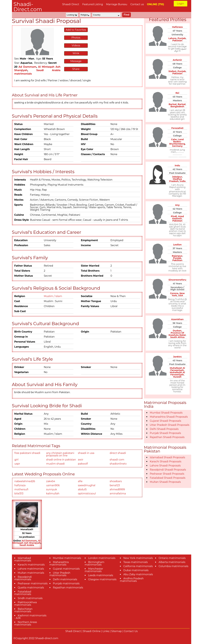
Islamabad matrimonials (23, 559)
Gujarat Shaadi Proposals (165, 421)
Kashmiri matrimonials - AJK (30, 617)
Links (106, 631)
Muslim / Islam (53, 296)
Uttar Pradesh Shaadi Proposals (170, 425)
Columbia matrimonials (174, 566)
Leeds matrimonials (101, 575)
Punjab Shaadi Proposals (165, 433)
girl (17, 460)
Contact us (137, 4)
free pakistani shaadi (27, 453)
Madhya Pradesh (176, 180)
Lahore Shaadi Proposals (165, 466)
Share (76, 69)
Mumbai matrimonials (67, 558)
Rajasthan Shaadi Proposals (167, 437)
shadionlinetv (118, 464)
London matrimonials (102, 558)
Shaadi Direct (71, 4)
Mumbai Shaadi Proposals (166, 413)
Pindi (174, 216)
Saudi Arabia (27, 545)
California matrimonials (138, 566)
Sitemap (116, 631)
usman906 (53, 485)
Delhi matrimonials (65, 579)
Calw (174, 139)
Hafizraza (177, 27)
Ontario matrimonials (172, 558)
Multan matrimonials (31, 573)
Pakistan (177, 41)
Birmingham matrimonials (95, 563)
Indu (177, 165)
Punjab (182, 38)
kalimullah (53, 494)
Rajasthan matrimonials (68, 588)
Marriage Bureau (117, 4)
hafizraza (20, 485)
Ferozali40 (177, 128)
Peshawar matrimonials (33, 583)
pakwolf (83, 464)
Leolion (177, 245)
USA (181, 295)
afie (80, 481)
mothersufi (21, 489)
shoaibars (116, 481)
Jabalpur (177, 177)
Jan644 (177, 357)
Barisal (173, 104)
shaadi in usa (86, 453)
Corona (174, 293)
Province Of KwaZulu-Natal (177, 334)
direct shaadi (118, 453)
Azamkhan (177, 319)
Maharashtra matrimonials (59, 563)
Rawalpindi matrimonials (23, 578)
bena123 (115, 485)
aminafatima (118, 494)
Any (177, 205)
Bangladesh (177, 106)
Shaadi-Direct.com (28, 7)
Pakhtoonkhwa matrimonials (26, 604)
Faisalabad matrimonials (23, 593)
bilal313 (19, 494)
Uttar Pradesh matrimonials (60, 574)
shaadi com (117, 460)
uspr (17, 464)
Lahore (172, 38)
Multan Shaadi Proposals (165, 482)
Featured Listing (93, 4)
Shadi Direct (73, 631)
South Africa (177, 337)
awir (81, 460)
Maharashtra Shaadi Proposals (169, 417)
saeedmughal (87, 485)
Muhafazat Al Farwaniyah (177, 369)
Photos (76, 38)
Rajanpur (177, 256)
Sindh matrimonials (30, 598)
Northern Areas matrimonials (26, 623)
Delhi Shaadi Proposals (164, 429)
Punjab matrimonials (66, 583)
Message (76, 61)
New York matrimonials (138, 558)
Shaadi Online (92, 631)
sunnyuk (52, 489)
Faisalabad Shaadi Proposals (168, 478)
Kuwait (177, 377)
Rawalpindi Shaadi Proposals (168, 470)
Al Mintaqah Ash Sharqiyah (26, 542)
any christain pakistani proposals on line (60, 454)
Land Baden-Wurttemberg (177, 142)
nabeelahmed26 (25, 481)
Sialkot (172, 71)
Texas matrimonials (136, 562)
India (183, 181)
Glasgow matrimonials (102, 579)
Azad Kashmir (178, 217)
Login (180, 4)
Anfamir (177, 60)
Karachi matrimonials (31, 565)
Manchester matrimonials (94, 570)
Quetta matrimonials (31, 588)
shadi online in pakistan (61, 460)
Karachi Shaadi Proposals (166, 461)
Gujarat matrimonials (66, 569)
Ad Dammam (27, 67)
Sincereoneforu (177, 280)
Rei (177, 93)
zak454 (51, 481)
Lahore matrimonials (31, 569)
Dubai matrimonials (136, 570)
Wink (76, 53)
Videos (76, 45)
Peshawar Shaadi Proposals (167, 474)
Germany (177, 146)
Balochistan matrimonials (23, 610)
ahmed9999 (117, 489)
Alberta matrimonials (172, 562)
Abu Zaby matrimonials (138, 574)
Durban (177, 331)
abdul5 (82, 489)
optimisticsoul (87, 494)
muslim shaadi (56, 464)
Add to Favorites (76, 30)
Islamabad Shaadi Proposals (168, 457)
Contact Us (131, 631)
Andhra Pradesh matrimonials (132, 580)
